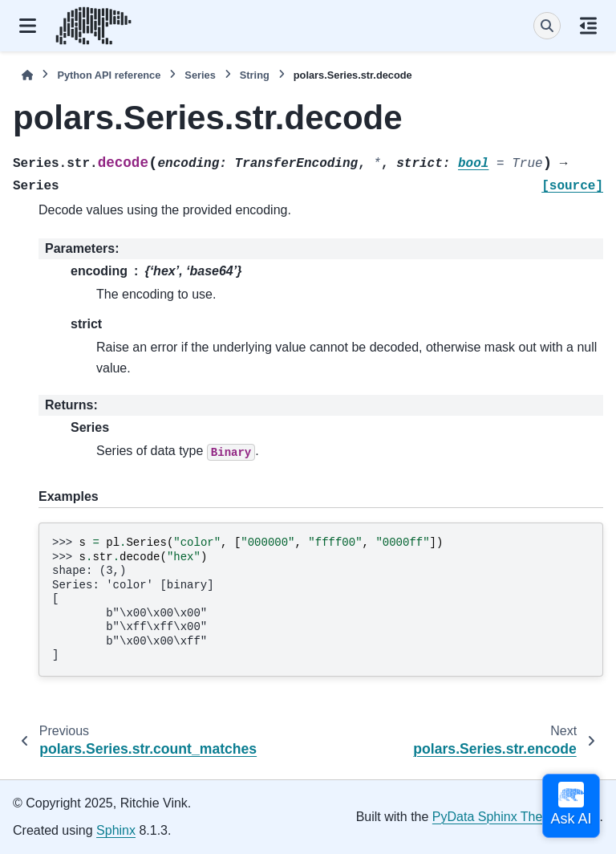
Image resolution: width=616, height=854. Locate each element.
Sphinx (116, 830)
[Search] (547, 26)
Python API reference (109, 75)
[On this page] (588, 26)
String (255, 75)
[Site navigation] (28, 26)
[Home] (27, 75)
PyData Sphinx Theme (496, 817)
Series (200, 75)
